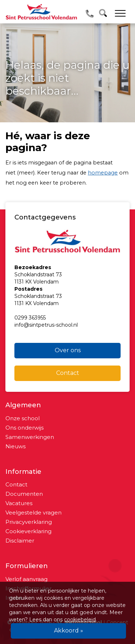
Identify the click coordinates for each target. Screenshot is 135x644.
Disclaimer (20, 541)
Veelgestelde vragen (33, 513)
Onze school (22, 418)
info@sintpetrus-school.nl (46, 325)
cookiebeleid (80, 620)
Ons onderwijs (24, 428)
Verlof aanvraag (26, 579)
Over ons (68, 350)
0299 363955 (30, 318)
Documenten (24, 494)
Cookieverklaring (28, 531)
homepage (103, 173)
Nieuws (15, 446)
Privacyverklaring (29, 522)
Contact (68, 373)
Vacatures (19, 503)
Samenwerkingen (30, 437)
